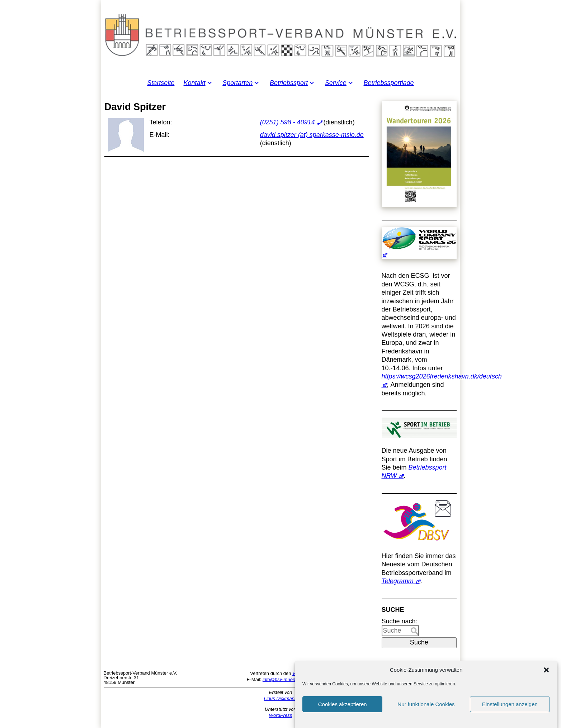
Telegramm (398, 581)
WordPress (280, 715)
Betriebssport (289, 83)
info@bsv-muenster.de (286, 679)
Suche (419, 642)
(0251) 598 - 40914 (287, 122)
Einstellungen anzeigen (510, 705)
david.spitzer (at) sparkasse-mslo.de (312, 135)
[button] (546, 670)
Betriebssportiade (389, 83)
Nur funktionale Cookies (426, 705)
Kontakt (195, 83)
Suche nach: (400, 621)
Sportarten (237, 83)
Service (336, 83)
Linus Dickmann (281, 698)
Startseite (161, 83)
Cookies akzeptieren (343, 705)
